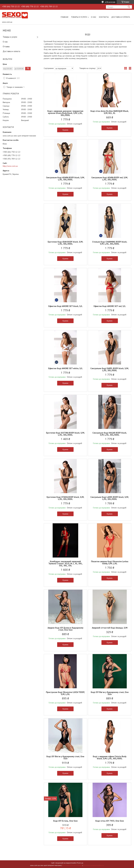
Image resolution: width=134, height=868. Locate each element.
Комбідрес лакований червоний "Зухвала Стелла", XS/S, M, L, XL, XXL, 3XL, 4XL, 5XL (65, 563)
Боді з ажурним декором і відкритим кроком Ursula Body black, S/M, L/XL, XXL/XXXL (65, 113)
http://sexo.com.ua (10, 166)
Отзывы (6, 46)
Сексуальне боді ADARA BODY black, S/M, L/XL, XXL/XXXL (65, 179)
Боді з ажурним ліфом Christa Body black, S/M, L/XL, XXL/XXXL (110, 757)
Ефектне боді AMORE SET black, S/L (65, 306)
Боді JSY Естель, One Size (65, 821)
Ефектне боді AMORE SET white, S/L (65, 368)
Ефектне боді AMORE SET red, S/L (110, 306)
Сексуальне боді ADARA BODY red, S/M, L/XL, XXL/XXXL (110, 179)
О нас (94, 17)
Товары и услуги (79, 17)
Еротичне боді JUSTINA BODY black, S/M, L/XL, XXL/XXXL (65, 434)
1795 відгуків (110, 2)
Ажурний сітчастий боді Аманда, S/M (110, 628)
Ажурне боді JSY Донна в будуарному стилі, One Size (65, 629)
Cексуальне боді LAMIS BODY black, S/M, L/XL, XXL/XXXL (110, 498)
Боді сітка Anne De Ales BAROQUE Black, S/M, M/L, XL (110, 112)
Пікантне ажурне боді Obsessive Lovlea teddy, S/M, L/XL (110, 562)
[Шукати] (129, 7)
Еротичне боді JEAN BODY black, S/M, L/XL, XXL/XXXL (65, 243)
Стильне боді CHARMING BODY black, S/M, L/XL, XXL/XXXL (110, 243)
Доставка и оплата (121, 17)
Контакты (104, 17)
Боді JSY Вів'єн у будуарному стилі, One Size (110, 693)
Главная (64, 17)
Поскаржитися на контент (72, 865)
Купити (65, 130)
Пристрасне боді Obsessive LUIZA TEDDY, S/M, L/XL (65, 693)
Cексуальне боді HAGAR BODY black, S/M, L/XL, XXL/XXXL (110, 434)
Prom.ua (80, 863)
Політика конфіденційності (94, 865)
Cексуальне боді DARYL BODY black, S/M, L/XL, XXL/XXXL (110, 369)
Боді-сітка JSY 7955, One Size (110, 821)
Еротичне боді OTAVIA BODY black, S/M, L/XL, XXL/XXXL (65, 498)
